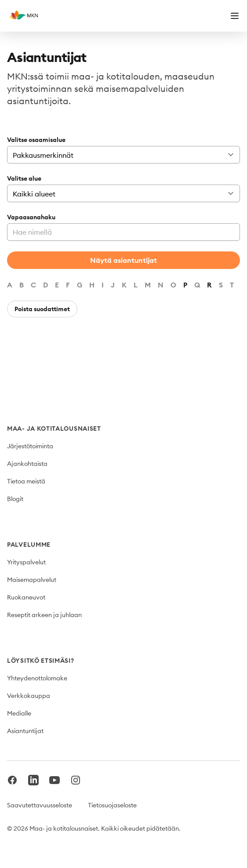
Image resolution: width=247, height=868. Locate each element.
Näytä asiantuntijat (123, 260)
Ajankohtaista (27, 464)
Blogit (15, 499)
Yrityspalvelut (26, 562)
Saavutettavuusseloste (40, 805)
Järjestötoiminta (30, 446)
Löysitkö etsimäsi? (41, 661)
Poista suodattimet (42, 309)
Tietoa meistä (26, 481)
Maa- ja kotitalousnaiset (54, 429)
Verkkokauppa (29, 696)
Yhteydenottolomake (37, 678)
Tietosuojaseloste (112, 805)
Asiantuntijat (25, 731)
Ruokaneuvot (26, 597)
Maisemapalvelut (32, 580)
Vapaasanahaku (31, 217)
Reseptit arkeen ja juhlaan (44, 615)
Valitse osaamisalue (36, 140)
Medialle (19, 713)
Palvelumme (29, 545)
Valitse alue (24, 178)
